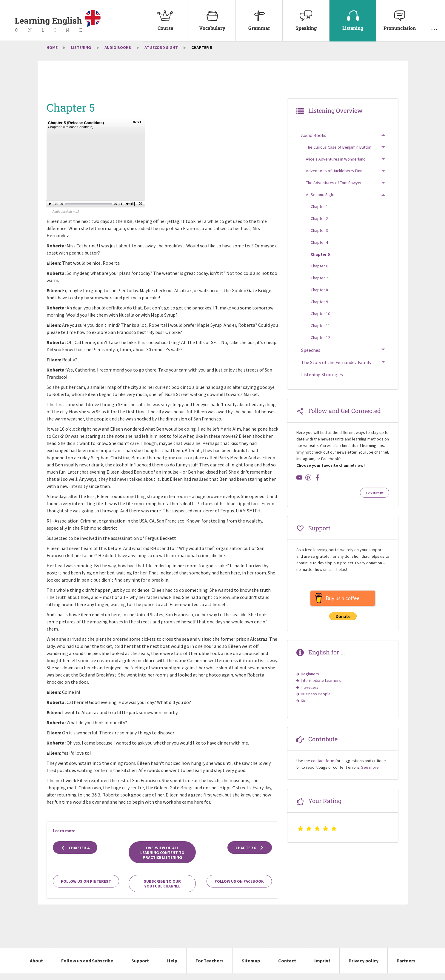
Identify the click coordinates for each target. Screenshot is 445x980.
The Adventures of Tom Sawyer (334, 189)
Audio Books (118, 54)
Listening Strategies (322, 381)
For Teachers (210, 967)
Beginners (310, 681)
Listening (353, 16)
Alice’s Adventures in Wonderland (336, 166)
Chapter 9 (319, 309)
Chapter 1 (319, 213)
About (36, 967)
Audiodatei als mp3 (66, 218)
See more (370, 774)
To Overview (375, 500)
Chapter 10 (320, 320)
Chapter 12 (320, 344)
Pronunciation (400, 16)
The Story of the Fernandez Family (336, 369)
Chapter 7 (319, 285)
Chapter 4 (75, 854)
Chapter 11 (320, 332)
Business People (316, 701)
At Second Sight (161, 54)
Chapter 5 (320, 261)
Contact (287, 967)
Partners (406, 967)
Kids (305, 707)
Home (52, 54)
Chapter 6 (250, 854)
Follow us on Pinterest (86, 888)
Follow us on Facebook (239, 888)
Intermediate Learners (321, 687)
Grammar (259, 16)
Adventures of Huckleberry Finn (334, 178)
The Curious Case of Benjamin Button (339, 154)
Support (140, 967)
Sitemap (251, 967)
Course (165, 16)
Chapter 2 (319, 225)
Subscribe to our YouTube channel (162, 890)
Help (172, 967)
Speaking (306, 16)
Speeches (311, 357)
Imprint (322, 967)
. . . (434, 16)
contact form (323, 768)
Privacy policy (364, 967)
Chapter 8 (319, 297)
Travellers (310, 694)
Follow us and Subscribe (87, 967)
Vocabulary (212, 16)
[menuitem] (165, 21)
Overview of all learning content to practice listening (162, 859)
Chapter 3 (319, 237)
